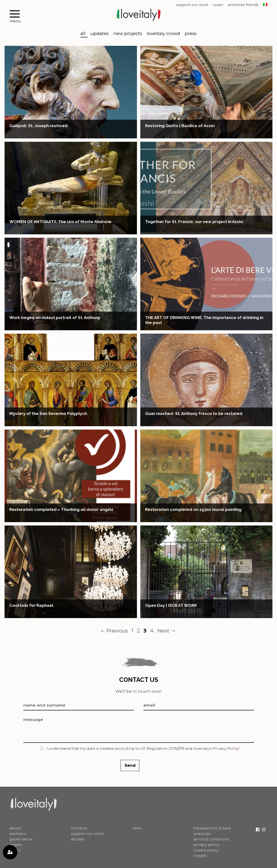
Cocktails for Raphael (31, 605)
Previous (114, 631)
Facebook (258, 830)
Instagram (264, 830)
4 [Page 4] (152, 631)
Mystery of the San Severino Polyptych (48, 413)
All (83, 34)
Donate (78, 839)
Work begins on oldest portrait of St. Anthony (55, 318)
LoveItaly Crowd (163, 34)
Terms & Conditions (211, 839)
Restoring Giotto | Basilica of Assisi (180, 126)
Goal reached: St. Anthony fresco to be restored (194, 413)
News (137, 828)
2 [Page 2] (139, 631)
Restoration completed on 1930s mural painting (193, 509)
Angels (16, 845)
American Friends (243, 5)
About (15, 828)
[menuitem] (265, 5)
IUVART (218, 5)
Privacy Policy (226, 748)
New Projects (128, 34)
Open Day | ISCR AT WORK (171, 605)
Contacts (79, 828)
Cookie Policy (206, 850)
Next (166, 631)
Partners (18, 834)
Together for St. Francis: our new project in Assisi (194, 222)
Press (191, 34)
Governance (21, 839)
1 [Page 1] (133, 631)
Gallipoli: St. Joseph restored (39, 126)
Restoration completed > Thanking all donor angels (61, 509)
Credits (200, 856)
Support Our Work (192, 5)
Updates (99, 34)
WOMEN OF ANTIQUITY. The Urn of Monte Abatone (60, 222)
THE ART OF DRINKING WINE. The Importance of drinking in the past (204, 320)
